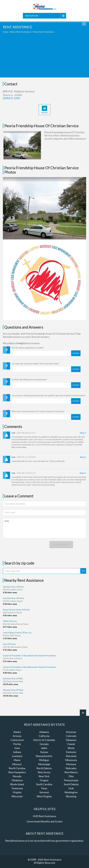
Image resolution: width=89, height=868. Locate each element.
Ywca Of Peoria (9, 644)
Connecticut (17, 740)
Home (6, 32)
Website (44, 110)
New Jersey (44, 772)
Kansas (44, 752)
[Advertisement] (44, 57)
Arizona (17, 736)
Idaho (44, 748)
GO (83, 571)
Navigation (32, 16)
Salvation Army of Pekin (13, 679)
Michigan (44, 760)
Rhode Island (17, 784)
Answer (76, 353)
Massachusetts (44, 756)
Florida (17, 744)
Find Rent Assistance (84, 24)
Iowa (17, 748)
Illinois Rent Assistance (21, 32)
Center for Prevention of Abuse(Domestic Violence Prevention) (29, 656)
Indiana (17, 752)
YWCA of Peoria (10, 621)
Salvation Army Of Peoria (14, 598)
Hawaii (71, 744)
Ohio (71, 776)
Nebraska (71, 768)
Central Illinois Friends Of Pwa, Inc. (17, 633)
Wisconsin (17, 796)
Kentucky (71, 752)
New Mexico (71, 772)
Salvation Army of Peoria (13, 587)
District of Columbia (44, 740)
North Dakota (44, 768)
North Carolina (17, 768)
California (44, 736)
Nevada (17, 776)
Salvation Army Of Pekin (13, 690)
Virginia (17, 792)
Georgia (44, 744)
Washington (71, 792)
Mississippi (44, 764)
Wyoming (71, 796)
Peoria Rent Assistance (43, 32)
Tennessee (17, 788)
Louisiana (17, 756)
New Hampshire (17, 772)
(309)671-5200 (11, 98)
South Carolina (44, 784)
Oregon (44, 780)
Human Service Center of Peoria (16, 610)
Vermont (44, 792)
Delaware (71, 740)
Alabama (44, 732)
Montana (71, 764)
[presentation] (25, 547)
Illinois (71, 748)
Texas (44, 788)
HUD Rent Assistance (45, 816)
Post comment (61, 545)
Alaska (17, 732)
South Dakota (71, 784)
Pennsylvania (71, 780)
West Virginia (44, 796)
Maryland (71, 756)
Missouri (17, 764)
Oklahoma (17, 780)
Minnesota (71, 760)
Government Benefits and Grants (45, 821)
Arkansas (71, 732)
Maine (17, 760)
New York (44, 776)
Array (44, 528)
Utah (71, 788)
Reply (83, 433)
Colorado (71, 736)
